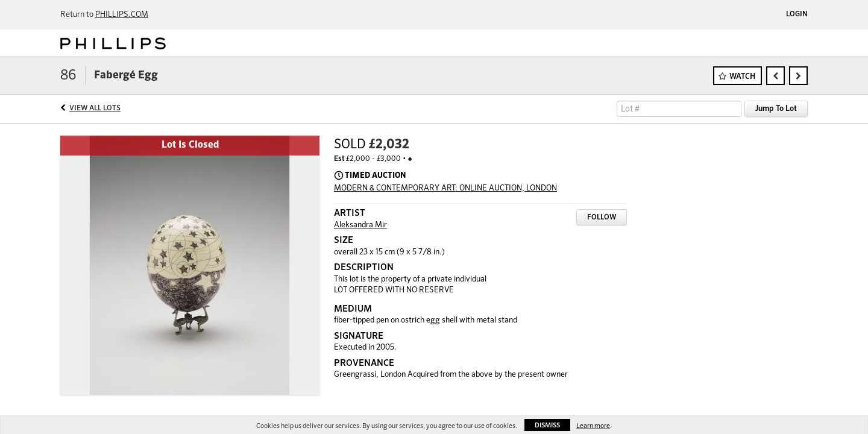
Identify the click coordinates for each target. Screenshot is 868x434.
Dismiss (547, 425)
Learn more (593, 426)
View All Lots (95, 108)
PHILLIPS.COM (122, 15)
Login (797, 14)
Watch (742, 77)
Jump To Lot (776, 109)
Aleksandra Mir (360, 225)
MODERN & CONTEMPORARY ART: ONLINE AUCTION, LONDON (445, 188)
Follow (602, 218)
